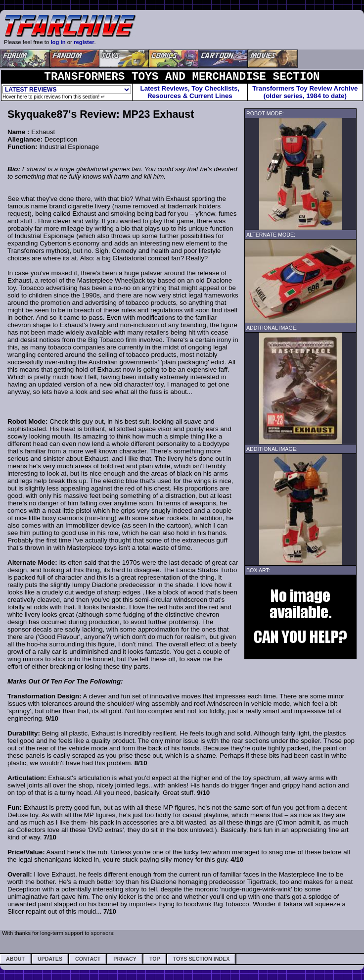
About (15, 959)
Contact (88, 959)
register (84, 42)
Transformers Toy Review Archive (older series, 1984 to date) (305, 92)
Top (155, 959)
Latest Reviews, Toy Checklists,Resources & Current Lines (190, 92)
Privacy (125, 959)
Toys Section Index (202, 959)
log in (58, 42)
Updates (50, 959)
